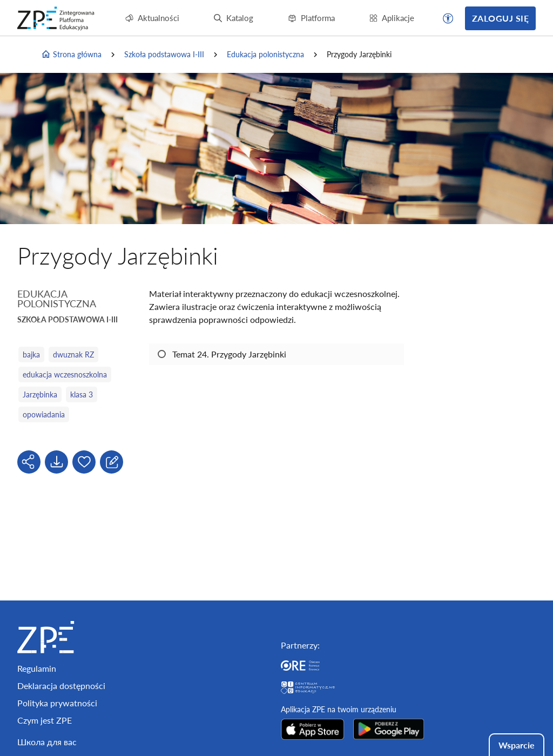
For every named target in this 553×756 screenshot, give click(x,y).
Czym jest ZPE (45, 720)
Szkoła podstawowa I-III (164, 54)
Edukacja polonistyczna (265, 54)
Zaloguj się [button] (500, 18)
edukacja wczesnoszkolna (65, 374)
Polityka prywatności (57, 703)
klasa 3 (82, 394)
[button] (448, 18)
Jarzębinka (40, 394)
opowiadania (44, 414)
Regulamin (37, 668)
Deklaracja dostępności (61, 686)
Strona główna (71, 55)
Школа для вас (47, 742)
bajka (31, 355)
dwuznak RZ (73, 355)
